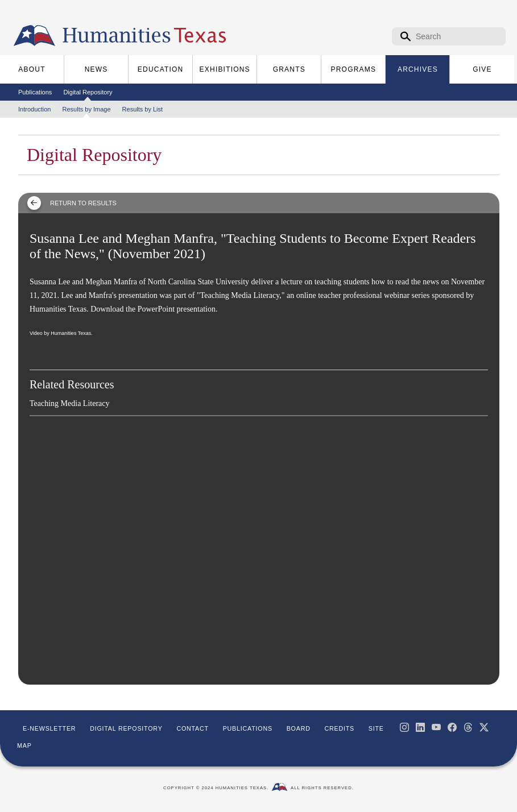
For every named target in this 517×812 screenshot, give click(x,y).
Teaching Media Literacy (70, 403)
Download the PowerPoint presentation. (154, 309)
